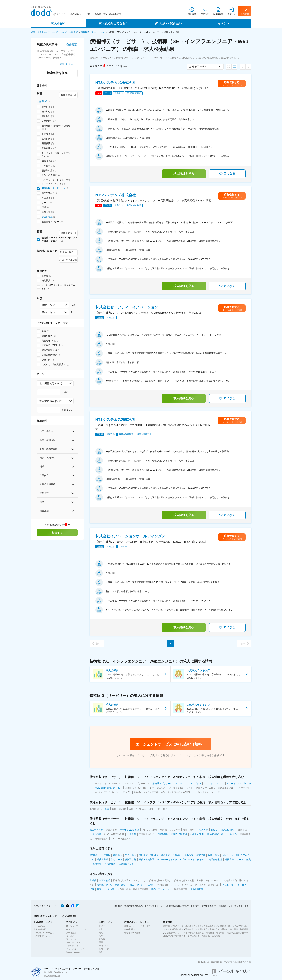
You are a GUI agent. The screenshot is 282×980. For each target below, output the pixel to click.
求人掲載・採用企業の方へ (236, 962)
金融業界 (74, 32)
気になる (227, 174)
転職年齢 (220, 933)
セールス (70, 936)
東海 (101, 936)
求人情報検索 (40, 929)
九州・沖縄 (104, 949)
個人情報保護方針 (52, 976)
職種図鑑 (206, 936)
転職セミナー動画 (132, 933)
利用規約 (118, 906)
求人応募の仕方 (176, 929)
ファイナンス (72, 939)
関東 (101, 933)
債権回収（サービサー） (93, 32)
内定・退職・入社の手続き (216, 929)
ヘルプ (245, 906)
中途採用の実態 (233, 933)
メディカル (71, 933)
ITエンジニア (72, 926)
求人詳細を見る (184, 174)
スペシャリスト (73, 942)
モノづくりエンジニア (76, 929)
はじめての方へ (41, 926)
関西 (101, 942)
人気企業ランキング (174, 933)
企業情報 (216, 936)
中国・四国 (104, 945)
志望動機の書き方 (226, 926)
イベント (224, 23)
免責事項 (222, 906)
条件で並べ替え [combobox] (198, 67)
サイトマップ (234, 906)
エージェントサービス (44, 933)
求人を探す (58, 23)
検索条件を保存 (57, 73)
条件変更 (72, 44)
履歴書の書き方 (188, 926)
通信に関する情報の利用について (139, 906)
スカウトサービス (42, 936)
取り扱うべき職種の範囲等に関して (173, 906)
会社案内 (202, 962)
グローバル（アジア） (76, 949)
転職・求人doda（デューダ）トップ (49, 32)
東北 (101, 929)
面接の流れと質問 (194, 929)
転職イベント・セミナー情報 (138, 926)
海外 (101, 952)
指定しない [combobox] (49, 305)
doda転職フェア (132, 929)
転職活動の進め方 (171, 926)
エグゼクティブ (73, 945)
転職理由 (210, 933)
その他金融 (47, 217)
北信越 (102, 939)
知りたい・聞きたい (169, 23)
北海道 (102, 926)
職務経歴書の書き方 (207, 926)
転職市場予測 (175, 936)
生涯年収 (200, 933)
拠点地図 (215, 962)
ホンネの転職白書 (191, 936)
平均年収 (189, 933)
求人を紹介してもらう (113, 23)
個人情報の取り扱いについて (57, 972)
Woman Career (73, 952)
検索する (57, 533)
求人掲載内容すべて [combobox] (51, 383)
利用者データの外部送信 (202, 906)
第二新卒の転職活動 (239, 929)
